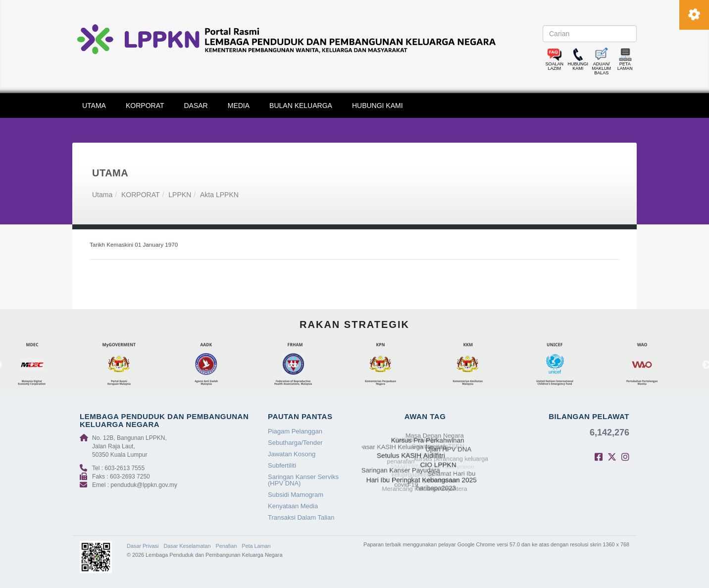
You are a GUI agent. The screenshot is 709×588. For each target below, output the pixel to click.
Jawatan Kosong (292, 454)
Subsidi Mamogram (296, 495)
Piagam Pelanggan (295, 431)
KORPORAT (145, 106)
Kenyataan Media (293, 506)
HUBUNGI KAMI (378, 106)
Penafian (227, 546)
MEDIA (239, 106)
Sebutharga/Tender (295, 443)
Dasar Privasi (143, 546)
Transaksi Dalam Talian (301, 517)
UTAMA (94, 106)
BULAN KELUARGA (301, 106)
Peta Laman (256, 546)
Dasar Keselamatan (187, 546)
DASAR (196, 106)
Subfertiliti (282, 465)
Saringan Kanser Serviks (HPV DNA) (303, 480)
